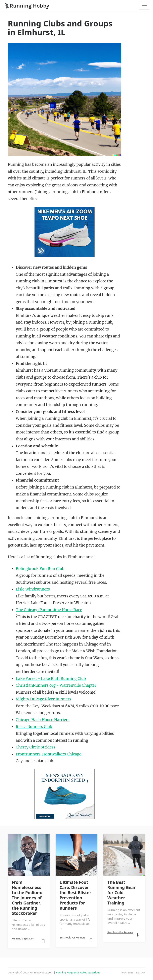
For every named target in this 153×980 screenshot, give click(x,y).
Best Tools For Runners (72, 938)
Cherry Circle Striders (35, 747)
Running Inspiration (23, 939)
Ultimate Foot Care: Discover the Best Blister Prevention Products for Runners (75, 895)
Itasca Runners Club (34, 727)
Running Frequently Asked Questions (78, 972)
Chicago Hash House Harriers (43, 720)
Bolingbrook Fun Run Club (40, 569)
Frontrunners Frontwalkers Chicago (49, 754)
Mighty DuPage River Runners (43, 699)
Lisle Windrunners (33, 589)
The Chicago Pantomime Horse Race (49, 610)
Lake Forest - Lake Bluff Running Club (51, 679)
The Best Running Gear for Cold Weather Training (122, 893)
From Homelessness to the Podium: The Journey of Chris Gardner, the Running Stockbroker (27, 898)
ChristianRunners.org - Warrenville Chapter (56, 685)
